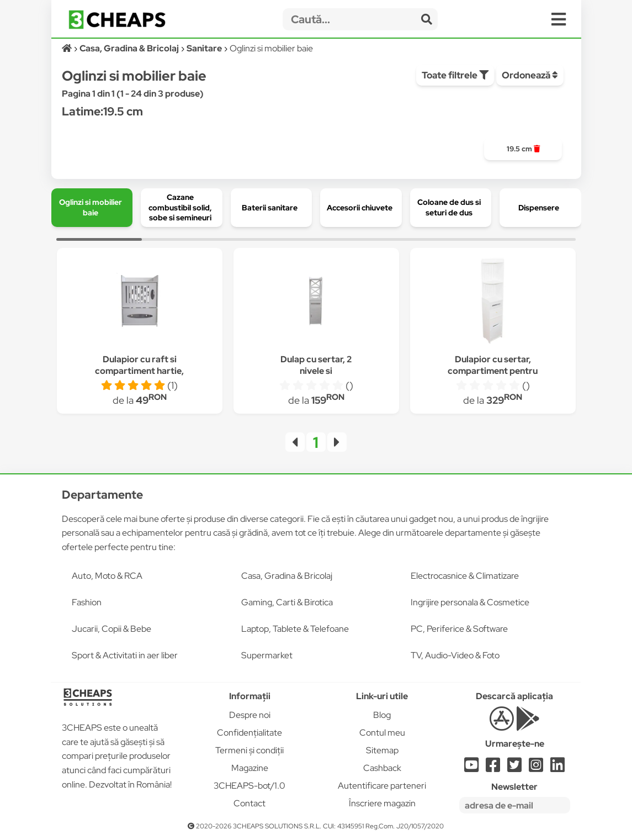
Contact (249, 803)
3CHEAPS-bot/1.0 (249, 786)
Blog (382, 715)
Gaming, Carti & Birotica (287, 602)
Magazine (250, 768)
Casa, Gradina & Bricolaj (287, 576)
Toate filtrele (455, 75)
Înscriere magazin (382, 803)
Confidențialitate (249, 733)
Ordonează (530, 75)
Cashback (382, 768)
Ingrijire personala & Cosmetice (470, 602)
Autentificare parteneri (382, 786)
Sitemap (382, 750)
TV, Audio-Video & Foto (455, 655)
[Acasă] (68, 48)
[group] (523, 149)
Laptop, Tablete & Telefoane (295, 629)
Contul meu (382, 733)
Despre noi (250, 715)
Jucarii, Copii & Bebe (111, 629)
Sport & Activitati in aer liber (125, 655)
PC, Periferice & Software (459, 629)
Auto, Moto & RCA (107, 576)
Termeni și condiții (249, 750)
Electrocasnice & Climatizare (465, 576)
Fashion (87, 602)
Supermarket (267, 655)
